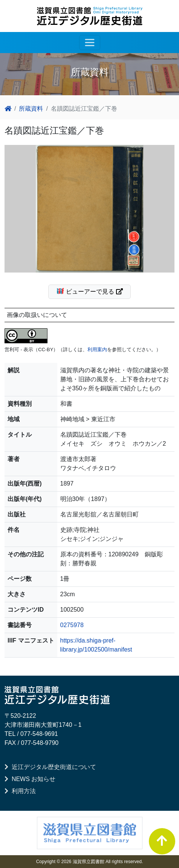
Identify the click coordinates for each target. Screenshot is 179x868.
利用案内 (97, 349)
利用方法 (20, 791)
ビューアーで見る (93, 291)
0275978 (72, 625)
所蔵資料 (31, 109)
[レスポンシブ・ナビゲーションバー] (90, 43)
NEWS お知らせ (30, 779)
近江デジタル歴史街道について (50, 767)
